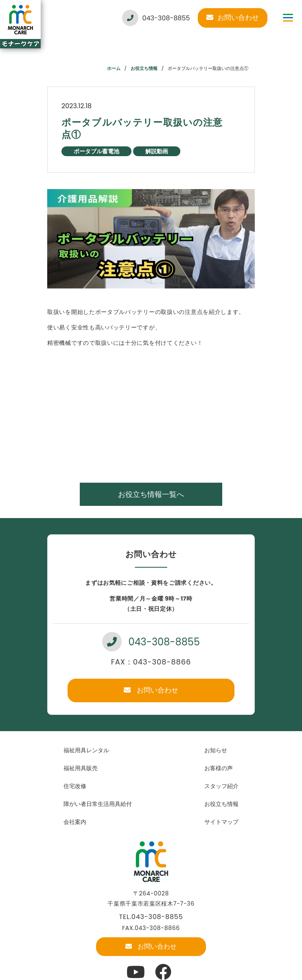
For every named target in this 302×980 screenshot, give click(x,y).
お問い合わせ (233, 17)
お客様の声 (219, 768)
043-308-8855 (156, 18)
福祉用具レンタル (86, 750)
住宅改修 (75, 786)
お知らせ (216, 750)
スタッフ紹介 (221, 786)
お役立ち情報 (144, 68)
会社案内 (75, 822)
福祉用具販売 (81, 768)
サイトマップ (221, 822)
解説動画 (157, 151)
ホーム (114, 68)
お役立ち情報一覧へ (151, 494)
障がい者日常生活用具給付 (98, 804)
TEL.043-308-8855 (151, 917)
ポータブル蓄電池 (96, 151)
